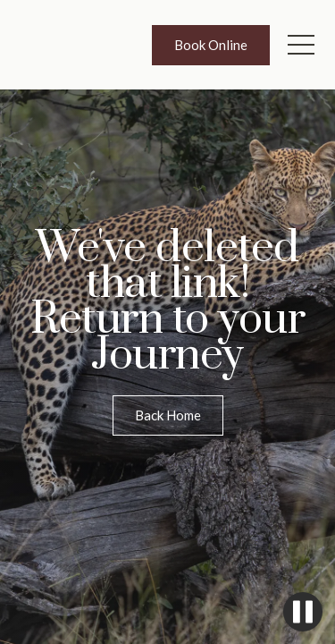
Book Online (211, 45)
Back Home (168, 415)
